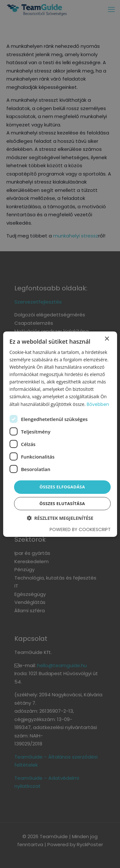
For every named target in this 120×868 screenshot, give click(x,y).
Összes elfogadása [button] (62, 487)
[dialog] (60, 434)
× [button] (107, 339)
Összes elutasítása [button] (62, 503)
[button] (60, 518)
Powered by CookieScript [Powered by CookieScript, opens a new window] (80, 529)
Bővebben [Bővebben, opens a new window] (98, 404)
